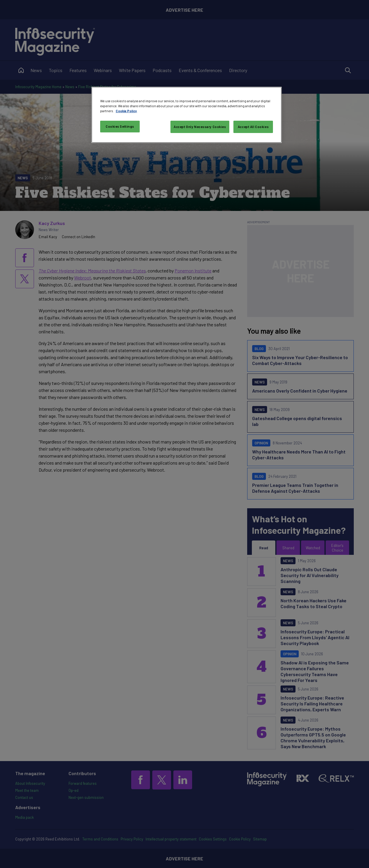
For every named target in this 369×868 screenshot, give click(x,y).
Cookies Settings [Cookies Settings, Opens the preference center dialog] (120, 126)
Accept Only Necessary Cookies (200, 127)
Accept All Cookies (253, 127)
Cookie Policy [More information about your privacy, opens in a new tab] (126, 111)
